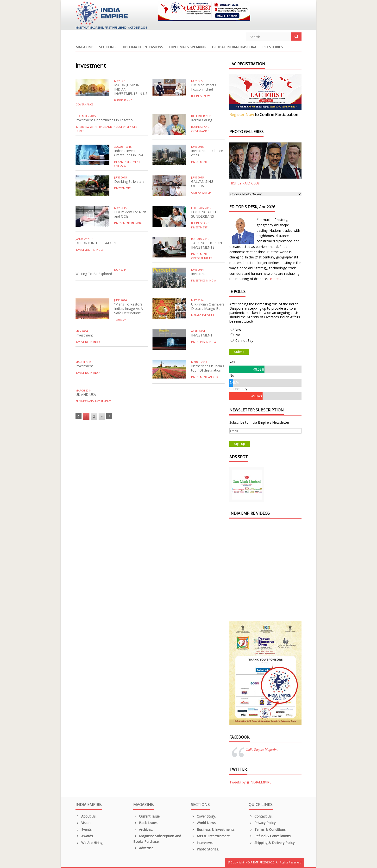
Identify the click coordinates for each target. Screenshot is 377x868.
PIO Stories (273, 47)
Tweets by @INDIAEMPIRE (250, 782)
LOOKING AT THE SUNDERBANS (205, 214)
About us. (86, 816)
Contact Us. (261, 816)
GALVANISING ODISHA (202, 184)
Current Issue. (147, 816)
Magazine (84, 47)
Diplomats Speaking (188, 47)
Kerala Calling (202, 120)
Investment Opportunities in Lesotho (104, 120)
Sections (107, 47)
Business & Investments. (213, 829)
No (238, 335)
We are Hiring (89, 843)
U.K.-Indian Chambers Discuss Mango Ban (208, 306)
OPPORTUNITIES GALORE (96, 243)
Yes (238, 330)
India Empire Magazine (262, 750)
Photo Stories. (205, 849)
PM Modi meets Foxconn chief (204, 87)
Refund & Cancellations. (270, 836)
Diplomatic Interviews (142, 47)
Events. (84, 829)
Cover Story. (203, 816)
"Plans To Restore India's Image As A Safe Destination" (129, 309)
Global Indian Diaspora (234, 47)
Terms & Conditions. (267, 829)
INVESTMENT (202, 335)
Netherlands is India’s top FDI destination (208, 368)
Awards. (85, 836)
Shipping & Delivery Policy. (272, 843)
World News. (204, 823)
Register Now (242, 115)
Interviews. (202, 843)
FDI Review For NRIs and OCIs (130, 214)
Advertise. (144, 848)
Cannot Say (244, 340)
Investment (200, 274)
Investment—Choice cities (207, 153)
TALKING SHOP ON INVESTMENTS (207, 245)
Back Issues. (146, 823)
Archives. (143, 829)
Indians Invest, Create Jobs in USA (129, 153)
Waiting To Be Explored (94, 274)
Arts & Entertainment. (211, 836)
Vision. (83, 823)
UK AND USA (86, 394)
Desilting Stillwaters (129, 181)
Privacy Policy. (262, 823)
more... (276, 279)
